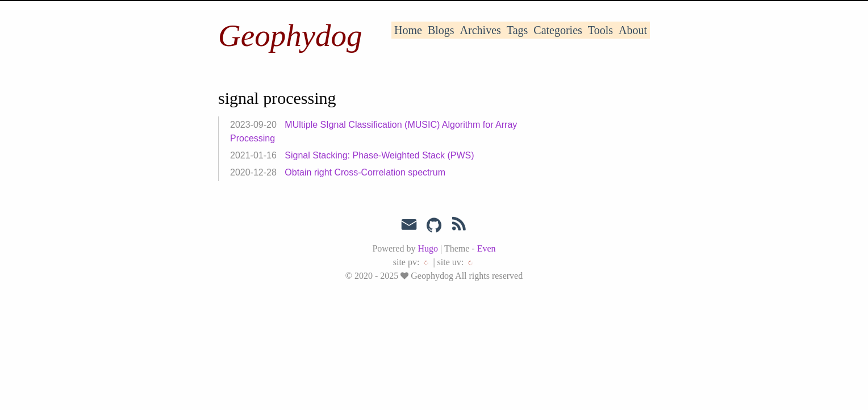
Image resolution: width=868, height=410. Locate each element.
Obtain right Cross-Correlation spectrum (365, 172)
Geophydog (290, 35)
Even (487, 248)
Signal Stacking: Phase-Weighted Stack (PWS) (379, 155)
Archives (481, 30)
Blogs (441, 30)
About (633, 30)
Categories (558, 30)
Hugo (428, 248)
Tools (600, 30)
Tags (517, 30)
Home (408, 30)
